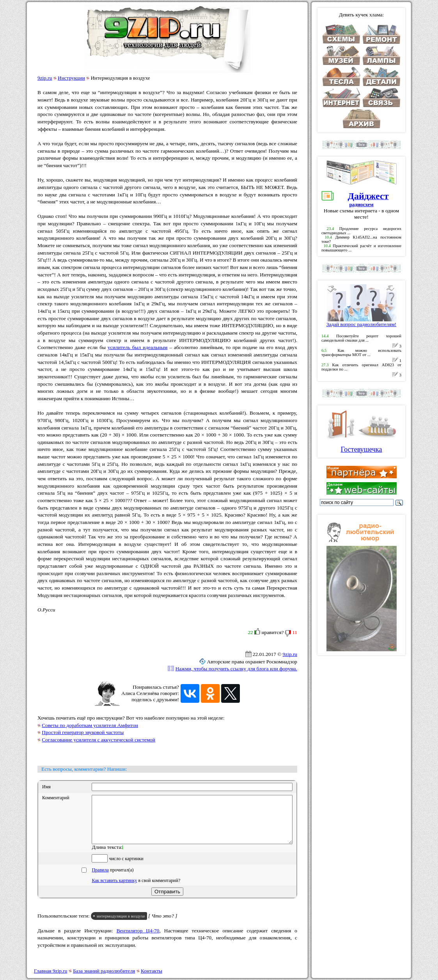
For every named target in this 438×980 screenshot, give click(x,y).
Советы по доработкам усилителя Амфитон (90, 725)
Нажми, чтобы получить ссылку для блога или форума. (236, 669)
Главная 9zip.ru (51, 971)
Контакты (152, 971)
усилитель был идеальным (138, 347)
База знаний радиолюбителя (104, 971)
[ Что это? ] (163, 925)
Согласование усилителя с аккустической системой (98, 740)
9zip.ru (45, 78)
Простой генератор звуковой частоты (83, 732)
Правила (100, 879)
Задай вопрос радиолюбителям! (362, 322)
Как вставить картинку (114, 890)
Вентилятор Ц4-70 (138, 940)
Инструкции (71, 78)
